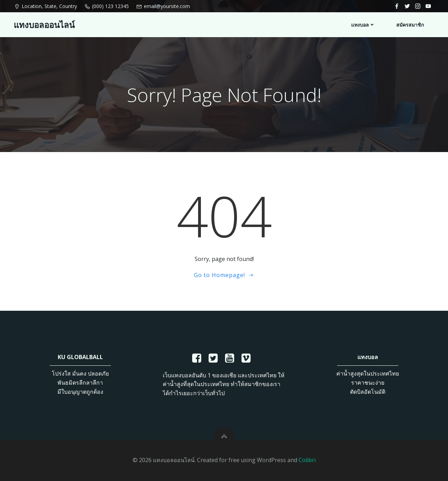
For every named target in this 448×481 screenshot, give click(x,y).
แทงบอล (363, 25)
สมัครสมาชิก (410, 25)
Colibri (307, 460)
